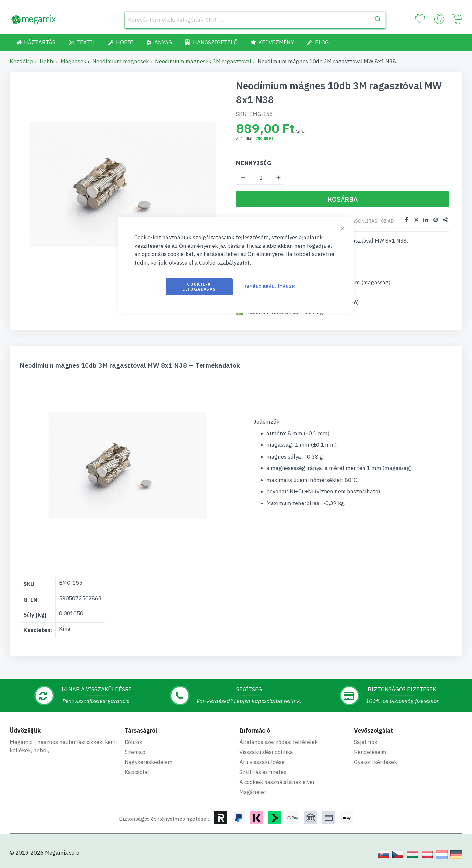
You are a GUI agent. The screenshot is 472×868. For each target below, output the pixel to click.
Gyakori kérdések (375, 762)
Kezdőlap (22, 61)
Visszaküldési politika (266, 752)
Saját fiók (366, 742)
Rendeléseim (370, 752)
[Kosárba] (343, 199)
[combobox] (255, 20)
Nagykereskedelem (149, 762)
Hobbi (47, 61)
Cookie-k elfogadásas (199, 287)
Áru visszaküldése (262, 762)
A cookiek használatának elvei (277, 782)
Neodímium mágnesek (121, 61)
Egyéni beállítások (270, 287)
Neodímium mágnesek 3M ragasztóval (203, 61)
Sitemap (135, 752)
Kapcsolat (137, 772)
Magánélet (253, 792)
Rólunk (133, 742)
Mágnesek (73, 61)
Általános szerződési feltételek (278, 742)
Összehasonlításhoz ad (364, 221)
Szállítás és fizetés (263, 772)
